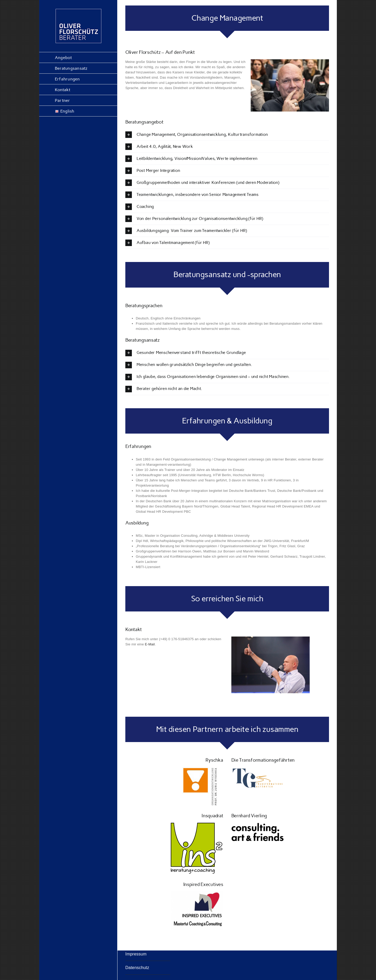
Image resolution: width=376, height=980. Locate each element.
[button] (227, 135)
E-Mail (150, 644)
